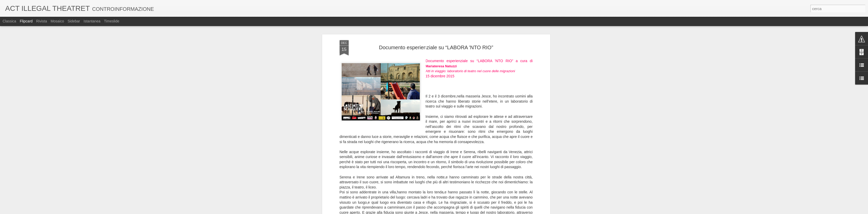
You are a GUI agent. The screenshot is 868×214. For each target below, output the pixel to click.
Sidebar (74, 21)
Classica (9, 21)
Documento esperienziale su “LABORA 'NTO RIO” (436, 47)
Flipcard (26, 21)
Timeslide (112, 21)
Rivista (41, 21)
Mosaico (57, 21)
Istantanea (92, 21)
